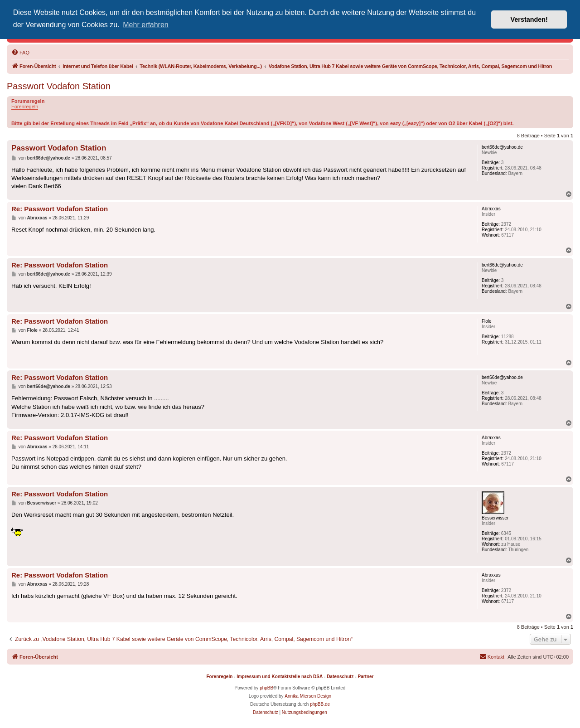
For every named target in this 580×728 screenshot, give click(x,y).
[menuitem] (20, 53)
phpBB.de (320, 704)
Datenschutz (340, 677)
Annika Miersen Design (308, 696)
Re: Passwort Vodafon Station (60, 209)
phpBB (266, 688)
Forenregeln (25, 107)
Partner (365, 677)
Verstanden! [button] (529, 19)
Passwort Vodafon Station (59, 86)
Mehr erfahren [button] (146, 25)
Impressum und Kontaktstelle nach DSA (280, 677)
